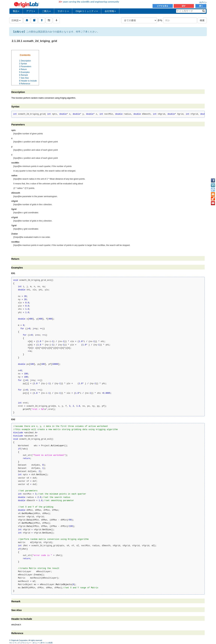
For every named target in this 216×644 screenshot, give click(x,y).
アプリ (31, 11)
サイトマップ (14, 643)
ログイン (203, 2)
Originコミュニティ (87, 11)
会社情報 (110, 11)
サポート (63, 11)
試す (184, 6)
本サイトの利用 (47, 643)
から (160, 20)
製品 (16, 11)
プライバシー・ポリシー (30, 643)
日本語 (16, 20)
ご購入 (46, 11)
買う (201, 6)
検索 (202, 20)
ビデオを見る (163, 6)
